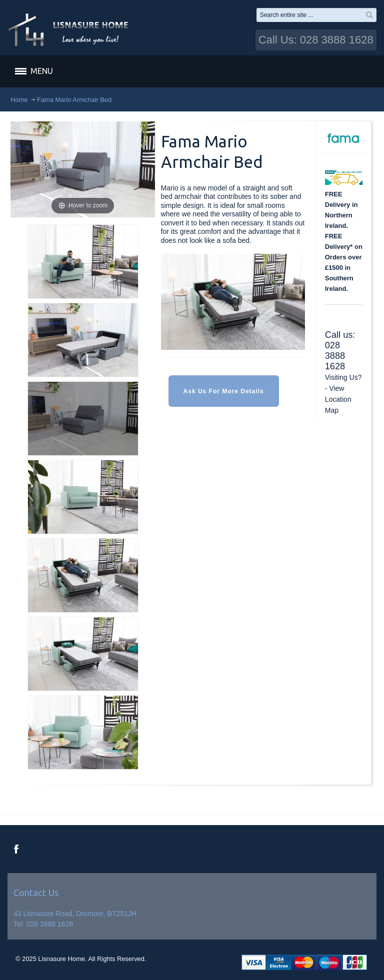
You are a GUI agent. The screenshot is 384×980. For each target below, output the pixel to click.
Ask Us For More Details (224, 391)
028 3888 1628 (335, 356)
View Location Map (338, 399)
